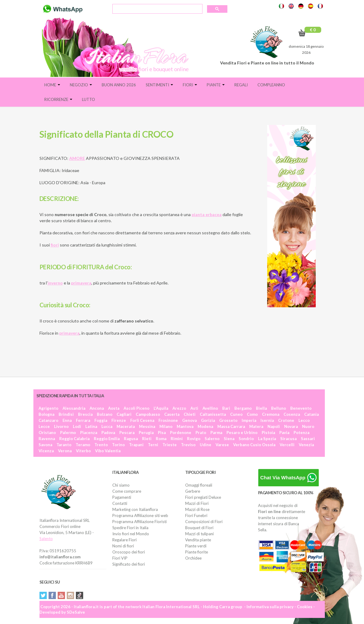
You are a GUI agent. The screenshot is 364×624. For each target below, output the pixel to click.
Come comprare (127, 491)
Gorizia (208, 420)
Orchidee (193, 558)
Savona (45, 445)
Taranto (64, 445)
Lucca (107, 426)
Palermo (68, 433)
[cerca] (157, 9)
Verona (65, 451)
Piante (216, 85)
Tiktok (80, 595)
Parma (216, 433)
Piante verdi (196, 546)
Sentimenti (159, 85)
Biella (261, 408)
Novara (291, 426)
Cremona (271, 414)
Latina (91, 426)
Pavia (284, 433)
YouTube (61, 595)
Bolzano (105, 414)
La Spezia (267, 439)
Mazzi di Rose (197, 509)
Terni (153, 445)
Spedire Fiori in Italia (130, 528)
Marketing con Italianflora (135, 509)
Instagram (70, 595)
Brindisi (66, 414)
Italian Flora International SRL (171, 607)
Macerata (126, 426)
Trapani (136, 445)
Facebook (52, 595)
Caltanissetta (213, 414)
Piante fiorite (197, 552)
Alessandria (74, 408)
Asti (194, 408)
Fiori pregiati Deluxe (203, 497)
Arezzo (179, 408)
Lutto (88, 99)
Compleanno (271, 85)
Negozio (81, 85)
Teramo (83, 445)
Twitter (43, 595)
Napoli (274, 426)
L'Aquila (161, 408)
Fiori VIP (120, 558)
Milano (166, 426)
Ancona (97, 408)
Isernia (267, 420)
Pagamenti (122, 497)
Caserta (172, 414)
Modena (205, 426)
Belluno (279, 408)
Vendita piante (198, 540)
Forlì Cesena (142, 420)
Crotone (286, 420)
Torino (118, 445)
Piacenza (89, 433)
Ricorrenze (58, 99)
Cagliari (124, 414)
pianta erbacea (207, 214)
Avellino (210, 408)
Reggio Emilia (107, 439)
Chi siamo (121, 485)
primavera (69, 333)
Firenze (119, 420)
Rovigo (194, 439)
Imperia (249, 420)
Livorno (61, 426)
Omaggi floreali (199, 485)
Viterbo (83, 451)
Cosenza (292, 414)
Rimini (177, 439)
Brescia (85, 414)
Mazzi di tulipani (199, 534)
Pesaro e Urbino (242, 433)
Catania (311, 414)
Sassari (308, 439)
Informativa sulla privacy (270, 607)
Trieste (170, 445)
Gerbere (193, 491)
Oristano (47, 433)
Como (252, 414)
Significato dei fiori (129, 564)
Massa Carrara (231, 426)
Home (52, 85)
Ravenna (47, 439)
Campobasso (148, 414)
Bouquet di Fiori (199, 528)
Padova (108, 433)
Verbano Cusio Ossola (254, 445)
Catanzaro (48, 420)
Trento (101, 445)
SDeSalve (76, 612)
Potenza (301, 433)
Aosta (114, 408)
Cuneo (236, 414)
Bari (226, 408)
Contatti (120, 503)
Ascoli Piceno (136, 408)
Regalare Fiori (124, 540)
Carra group (231, 607)
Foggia (101, 420)
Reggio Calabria (74, 439)
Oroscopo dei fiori (129, 552)
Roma (161, 439)
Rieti (147, 439)
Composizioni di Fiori (204, 522)
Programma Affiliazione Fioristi (139, 522)
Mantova (185, 426)
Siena (229, 439)
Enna (67, 420)
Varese (222, 445)
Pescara (127, 433)
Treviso (188, 445)
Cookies (305, 607)
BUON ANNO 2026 (119, 85)
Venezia (306, 445)
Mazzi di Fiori (197, 503)
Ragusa (131, 439)
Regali (241, 85)
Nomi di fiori (123, 546)
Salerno (212, 439)
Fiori (190, 85)
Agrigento (48, 408)
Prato (201, 433)
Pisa (162, 433)
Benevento (301, 408)
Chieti (190, 414)
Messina (147, 426)
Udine (206, 445)
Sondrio (246, 439)
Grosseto (228, 420)
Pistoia (268, 433)
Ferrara (83, 420)
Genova (189, 420)
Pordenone (181, 433)
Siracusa (288, 439)
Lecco (304, 420)
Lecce (44, 426)
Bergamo (243, 408)
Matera (256, 426)
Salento (46, 539)
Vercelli (287, 445)
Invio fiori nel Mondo (131, 534)
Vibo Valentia (108, 451)
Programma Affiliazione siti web (140, 515)
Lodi (77, 426)
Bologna (46, 414)
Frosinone (168, 420)
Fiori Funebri (196, 515)
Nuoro (308, 426)
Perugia (146, 433)
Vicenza (46, 451)
